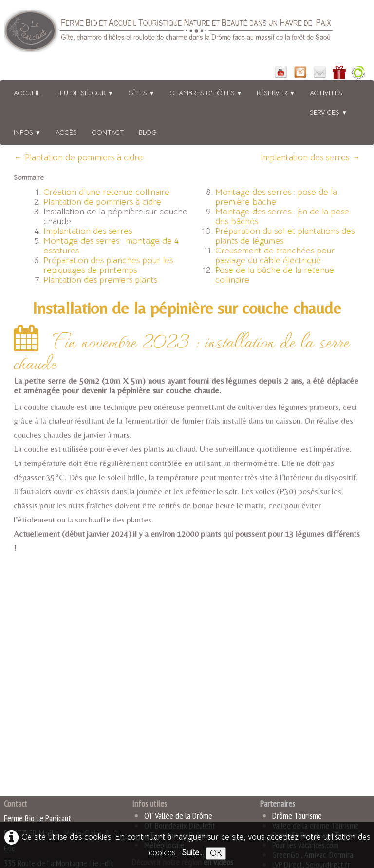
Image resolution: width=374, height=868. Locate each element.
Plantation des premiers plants (100, 280)
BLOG (148, 132)
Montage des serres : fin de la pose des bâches (282, 216)
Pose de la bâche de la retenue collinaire (275, 275)
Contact (108, 132)
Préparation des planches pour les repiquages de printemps (108, 265)
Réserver (276, 93)
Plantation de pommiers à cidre (102, 202)
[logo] (182, 33)
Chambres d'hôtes (206, 93)
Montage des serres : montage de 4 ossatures (111, 246)
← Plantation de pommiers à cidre (78, 157)
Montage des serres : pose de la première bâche (276, 197)
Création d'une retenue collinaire (106, 192)
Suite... (193, 853)
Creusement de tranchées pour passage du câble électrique (275, 255)
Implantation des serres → (310, 157)
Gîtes (141, 93)
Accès (66, 132)
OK (216, 853)
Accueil (27, 93)
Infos (27, 132)
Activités (326, 93)
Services (328, 112)
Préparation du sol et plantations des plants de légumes (285, 236)
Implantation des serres (88, 231)
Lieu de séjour (84, 93)
